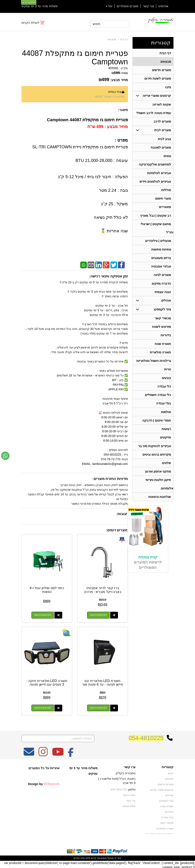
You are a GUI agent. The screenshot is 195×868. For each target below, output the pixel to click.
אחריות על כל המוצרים (44, 767)
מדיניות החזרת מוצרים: (110, 479)
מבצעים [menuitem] (166, 62)
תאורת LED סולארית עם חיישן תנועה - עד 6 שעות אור (103, 683)
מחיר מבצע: (119, 80)
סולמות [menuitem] (166, 418)
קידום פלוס (91, 857)
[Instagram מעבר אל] (43, 754)
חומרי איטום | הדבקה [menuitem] (156, 427)
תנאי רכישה (129, 794)
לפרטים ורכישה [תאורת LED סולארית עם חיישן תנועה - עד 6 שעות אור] (99, 707)
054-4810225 (146, 737)
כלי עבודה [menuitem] (164, 392)
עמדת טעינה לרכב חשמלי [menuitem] (154, 114)
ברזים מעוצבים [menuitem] (161, 261)
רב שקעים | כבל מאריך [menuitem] (155, 218)
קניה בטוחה (148, 565)
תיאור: (123, 110)
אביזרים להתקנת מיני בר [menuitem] (155, 453)
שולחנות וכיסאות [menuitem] (160, 505)
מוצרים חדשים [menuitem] (161, 70)
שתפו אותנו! (129, 805)
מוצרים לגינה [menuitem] (162, 279)
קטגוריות (161, 43)
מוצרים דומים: (117, 530)
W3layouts (52, 783)
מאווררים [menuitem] (165, 210)
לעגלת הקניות (30, 23)
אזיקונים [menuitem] (165, 444)
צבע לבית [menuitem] (164, 140)
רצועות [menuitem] (166, 435)
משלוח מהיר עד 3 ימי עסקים (40, 6)
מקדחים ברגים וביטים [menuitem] (157, 461)
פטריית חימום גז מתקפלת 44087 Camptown (75, 57)
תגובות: (122, 514)
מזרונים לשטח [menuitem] (161, 331)
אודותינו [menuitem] (163, 6)
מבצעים (112, 39)
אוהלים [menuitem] (166, 305)
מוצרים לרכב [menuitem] (162, 123)
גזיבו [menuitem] (168, 88)
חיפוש (97, 24)
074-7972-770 (119, 789)
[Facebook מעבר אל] (71, 754)
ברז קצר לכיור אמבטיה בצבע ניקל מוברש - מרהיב (103, 589)
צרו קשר (130, 766)
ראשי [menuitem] (171, 772)
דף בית (124, 39)
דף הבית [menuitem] (165, 53)
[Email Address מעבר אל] (29, 754)
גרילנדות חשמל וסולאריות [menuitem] (154, 366)
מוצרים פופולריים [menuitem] (128, 6)
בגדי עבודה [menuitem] (164, 409)
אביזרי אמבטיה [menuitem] (161, 270)
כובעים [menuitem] (166, 383)
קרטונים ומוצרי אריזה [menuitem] (157, 96)
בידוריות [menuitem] (166, 340)
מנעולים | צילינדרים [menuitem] (158, 244)
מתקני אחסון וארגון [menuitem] (158, 479)
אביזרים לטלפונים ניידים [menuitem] (155, 184)
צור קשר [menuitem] (148, 6)
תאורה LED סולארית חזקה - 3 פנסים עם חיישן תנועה (46, 682)
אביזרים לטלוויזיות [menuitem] (159, 175)
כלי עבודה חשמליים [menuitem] (158, 401)
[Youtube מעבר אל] (58, 754)
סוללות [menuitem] (166, 192)
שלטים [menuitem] (166, 470)
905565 (113, 68)
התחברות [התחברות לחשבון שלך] (29, 2)
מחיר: (120, 73)
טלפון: (131, 788)
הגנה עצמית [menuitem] (163, 296)
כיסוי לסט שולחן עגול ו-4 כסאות (47, 589)
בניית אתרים (79, 857)
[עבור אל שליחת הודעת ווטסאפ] (5, 456)
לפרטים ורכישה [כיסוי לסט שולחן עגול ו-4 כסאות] (42, 615)
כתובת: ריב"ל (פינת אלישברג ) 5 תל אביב (117, 780)
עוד (109, 6)
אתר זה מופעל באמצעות (97, 857)
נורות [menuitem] (168, 375)
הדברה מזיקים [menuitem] (161, 287)
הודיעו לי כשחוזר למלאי (110, 96)
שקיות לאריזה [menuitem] (162, 105)
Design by (44, 783)
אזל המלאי (115, 92)
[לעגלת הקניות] (33, 23)
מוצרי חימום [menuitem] (163, 201)
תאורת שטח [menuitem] (163, 349)
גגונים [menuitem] (167, 158)
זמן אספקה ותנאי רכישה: (109, 276)
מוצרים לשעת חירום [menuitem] (158, 79)
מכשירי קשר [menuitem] (163, 323)
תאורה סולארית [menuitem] (160, 357)
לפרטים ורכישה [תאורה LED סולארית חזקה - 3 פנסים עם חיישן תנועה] (42, 707)
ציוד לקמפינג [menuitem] (162, 314)
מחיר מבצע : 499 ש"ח (108, 127)
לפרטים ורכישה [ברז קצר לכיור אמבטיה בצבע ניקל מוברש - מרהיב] (99, 615)
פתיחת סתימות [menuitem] (161, 253)
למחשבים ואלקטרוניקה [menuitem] (155, 166)
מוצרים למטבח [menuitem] (161, 149)
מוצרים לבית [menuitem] (163, 131)
